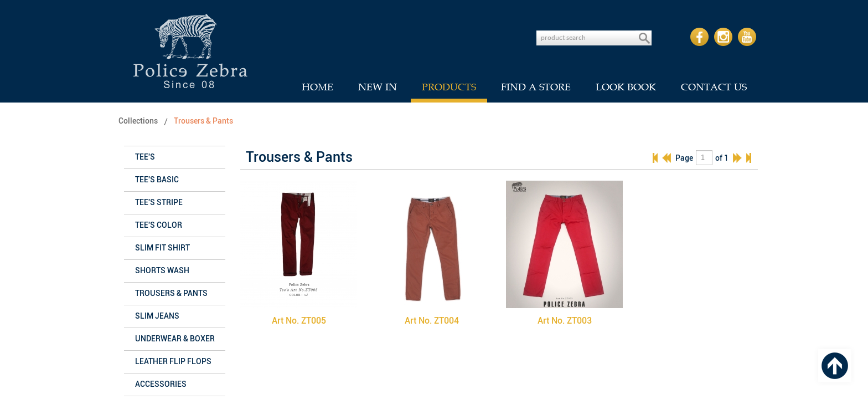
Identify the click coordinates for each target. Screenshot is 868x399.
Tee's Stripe (159, 203)
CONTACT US (714, 87)
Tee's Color (159, 225)
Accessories (161, 384)
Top (835, 366)
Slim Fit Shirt (162, 248)
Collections (138, 121)
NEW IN (378, 87)
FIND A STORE (536, 87)
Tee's (145, 157)
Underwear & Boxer (175, 339)
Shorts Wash (162, 271)
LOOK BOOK (626, 87)
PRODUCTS (449, 87)
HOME (317, 87)
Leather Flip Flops (173, 362)
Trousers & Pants (203, 121)
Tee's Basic (157, 180)
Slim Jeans (157, 316)
